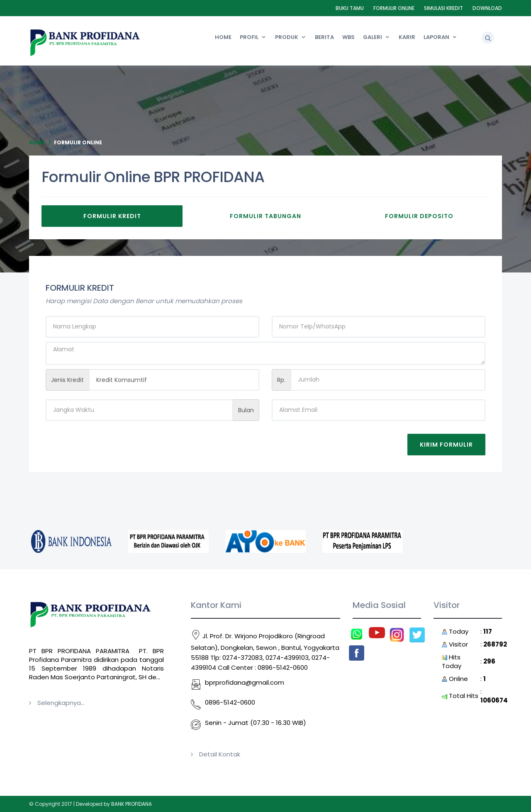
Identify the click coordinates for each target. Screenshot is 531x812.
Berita (324, 37)
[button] (488, 38)
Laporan (436, 37)
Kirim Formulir (446, 445)
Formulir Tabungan (265, 216)
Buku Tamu (350, 8)
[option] (71, 541)
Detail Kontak (220, 754)
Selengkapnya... (61, 703)
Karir (407, 37)
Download (487, 8)
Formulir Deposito (419, 216)
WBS (348, 37)
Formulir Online (394, 8)
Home (223, 37)
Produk (287, 37)
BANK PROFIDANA (132, 804)
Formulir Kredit (112, 216)
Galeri (373, 37)
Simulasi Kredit (443, 8)
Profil (249, 37)
